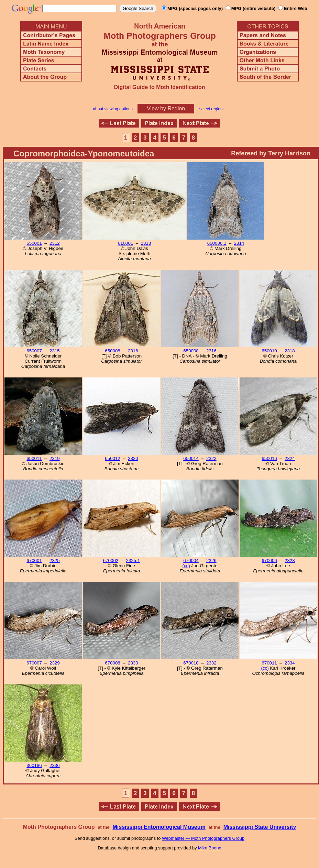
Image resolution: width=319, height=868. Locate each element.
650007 (34, 351)
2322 (211, 458)
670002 (111, 561)
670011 (269, 663)
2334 (290, 663)
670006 (269, 561)
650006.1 (217, 243)
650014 (191, 458)
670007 (34, 663)
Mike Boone (210, 848)
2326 (211, 561)
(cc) (186, 566)
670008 (112, 663)
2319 (55, 458)
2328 (290, 561)
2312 (55, 243)
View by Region (166, 108)
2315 (55, 351)
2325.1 (133, 561)
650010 (269, 351)
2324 (290, 458)
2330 (133, 663)
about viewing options (113, 109)
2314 (239, 243)
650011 (34, 458)
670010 (191, 663)
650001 (34, 243)
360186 (34, 765)
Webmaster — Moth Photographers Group (203, 838)
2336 (55, 765)
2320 (133, 458)
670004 (191, 561)
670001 (34, 561)
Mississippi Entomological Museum (159, 827)
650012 (112, 458)
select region (211, 109)
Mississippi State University (260, 827)
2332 (211, 663)
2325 (55, 561)
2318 (290, 351)
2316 (133, 351)
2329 (55, 663)
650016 (269, 458)
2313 (146, 243)
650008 (112, 351)
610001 (125, 243)
